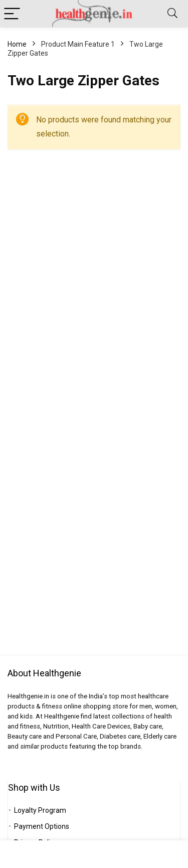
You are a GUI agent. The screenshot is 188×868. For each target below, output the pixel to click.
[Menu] (12, 14)
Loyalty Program (40, 810)
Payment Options (42, 826)
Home (17, 44)
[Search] (172, 14)
